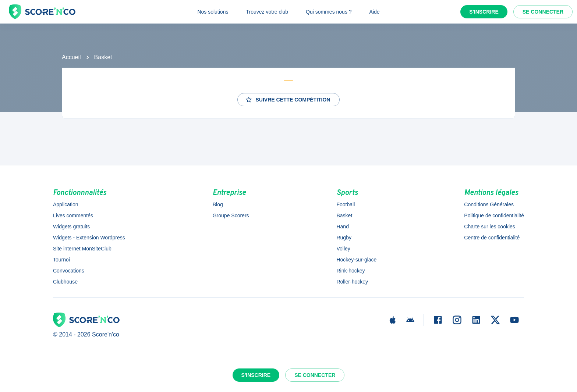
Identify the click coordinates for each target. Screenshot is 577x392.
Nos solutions (213, 12)
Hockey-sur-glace (356, 260)
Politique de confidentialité (494, 215)
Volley (343, 249)
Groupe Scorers (231, 215)
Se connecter (543, 12)
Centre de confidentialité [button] (492, 238)
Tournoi (61, 260)
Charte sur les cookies (490, 227)
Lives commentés (73, 215)
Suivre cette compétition (288, 100)
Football (346, 204)
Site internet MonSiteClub (82, 249)
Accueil (71, 57)
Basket (103, 57)
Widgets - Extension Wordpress (89, 238)
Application (66, 204)
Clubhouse (65, 282)
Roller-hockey (352, 282)
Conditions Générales (489, 204)
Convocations (69, 271)
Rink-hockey (351, 271)
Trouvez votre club (267, 12)
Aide (375, 12)
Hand (342, 227)
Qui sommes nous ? (329, 12)
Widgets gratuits (71, 227)
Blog (218, 204)
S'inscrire (484, 12)
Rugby (344, 238)
